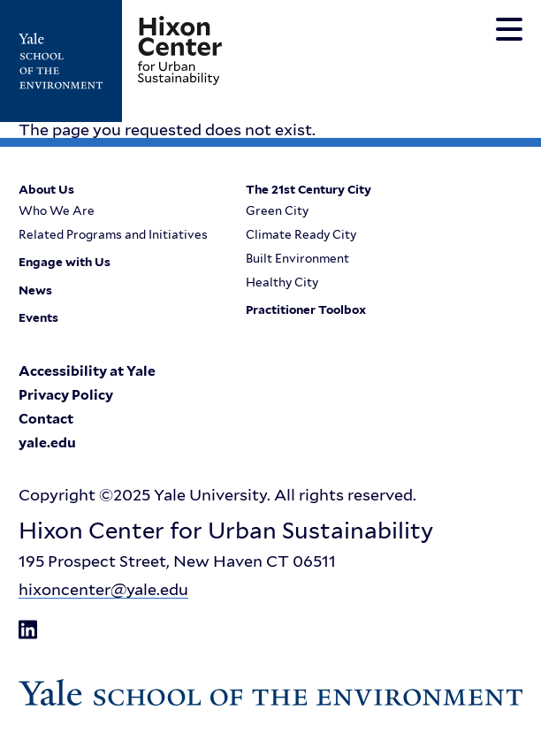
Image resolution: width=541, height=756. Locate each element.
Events (38, 318)
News (35, 291)
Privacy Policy (66, 395)
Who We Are (57, 211)
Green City (277, 211)
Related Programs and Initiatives (113, 235)
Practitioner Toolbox (306, 310)
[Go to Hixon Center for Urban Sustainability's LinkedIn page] (28, 630)
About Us (46, 190)
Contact (46, 419)
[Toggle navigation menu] (509, 29)
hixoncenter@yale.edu (103, 589)
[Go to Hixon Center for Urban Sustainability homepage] (180, 50)
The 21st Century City (309, 190)
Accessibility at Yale (87, 371)
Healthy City (282, 283)
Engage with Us (65, 263)
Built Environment (297, 259)
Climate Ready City (301, 235)
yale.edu (47, 443)
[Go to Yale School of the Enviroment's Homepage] (70, 61)
